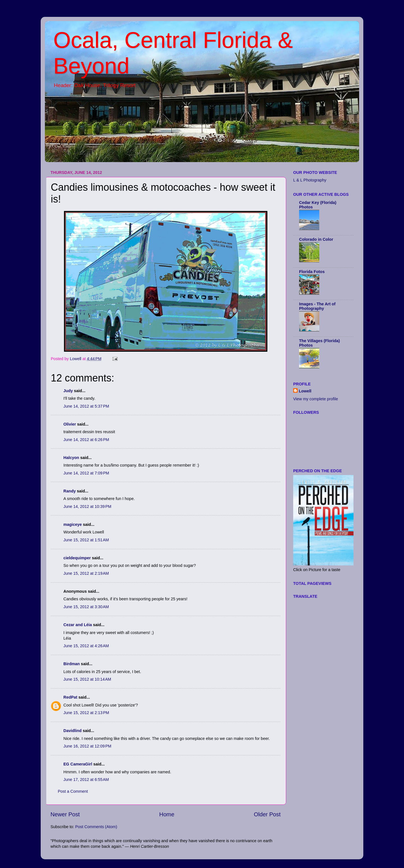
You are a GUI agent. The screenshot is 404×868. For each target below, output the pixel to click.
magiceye (73, 524)
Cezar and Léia (78, 625)
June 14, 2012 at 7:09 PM (86, 473)
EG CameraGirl (78, 764)
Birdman (72, 664)
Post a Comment (73, 791)
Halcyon (71, 458)
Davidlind (73, 731)
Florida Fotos (312, 272)
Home (167, 814)
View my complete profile (316, 399)
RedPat (70, 697)
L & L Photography (310, 180)
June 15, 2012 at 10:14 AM (87, 679)
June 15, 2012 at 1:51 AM (86, 540)
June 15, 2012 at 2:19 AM (86, 573)
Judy (68, 391)
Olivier (70, 424)
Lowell (305, 391)
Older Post (267, 814)
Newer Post (65, 814)
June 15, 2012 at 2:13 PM (86, 713)
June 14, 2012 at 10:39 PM (87, 506)
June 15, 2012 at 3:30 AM (86, 607)
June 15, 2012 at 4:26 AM (86, 646)
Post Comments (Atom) (96, 827)
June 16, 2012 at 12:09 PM (87, 746)
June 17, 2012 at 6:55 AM (86, 780)
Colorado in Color (316, 239)
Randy (70, 491)
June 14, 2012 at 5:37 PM (86, 406)
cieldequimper (77, 558)
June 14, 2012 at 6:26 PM (86, 440)
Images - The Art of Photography (317, 306)
